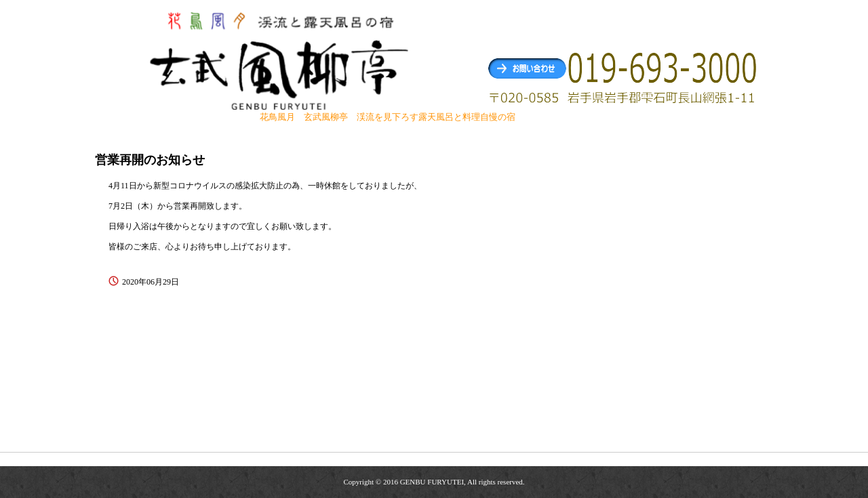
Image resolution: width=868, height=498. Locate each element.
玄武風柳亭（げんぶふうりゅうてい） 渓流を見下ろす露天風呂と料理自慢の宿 (281, 60)
